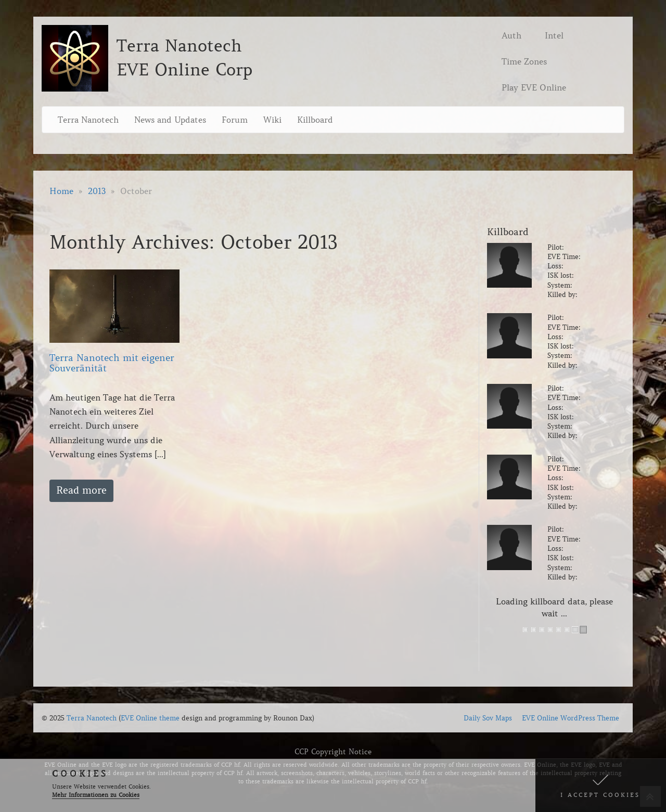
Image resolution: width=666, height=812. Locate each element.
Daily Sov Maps (488, 718)
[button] (601, 785)
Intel (554, 35)
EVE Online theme (150, 718)
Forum (235, 120)
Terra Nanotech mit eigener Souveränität (112, 363)
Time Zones (524, 61)
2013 (97, 191)
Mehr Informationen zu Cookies (96, 795)
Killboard (315, 120)
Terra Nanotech (88, 120)
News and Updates (170, 120)
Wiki (272, 120)
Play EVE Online (534, 87)
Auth (511, 35)
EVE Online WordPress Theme (571, 718)
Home (61, 191)
